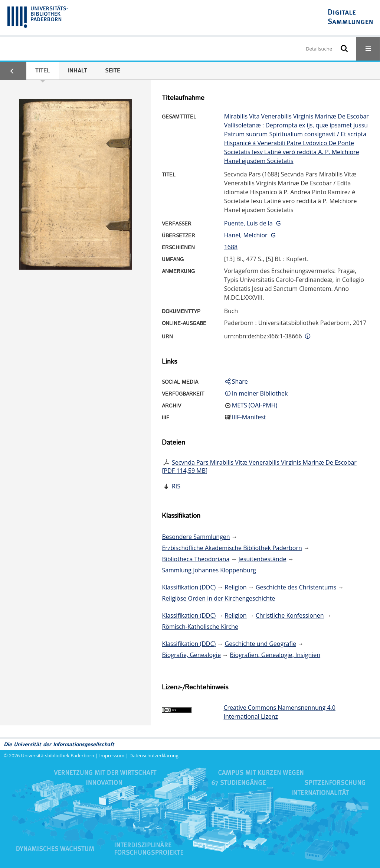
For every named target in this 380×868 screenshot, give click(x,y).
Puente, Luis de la (248, 223)
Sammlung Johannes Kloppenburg (209, 570)
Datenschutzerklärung (154, 755)
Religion (236, 587)
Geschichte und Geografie (261, 644)
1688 (231, 247)
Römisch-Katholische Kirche (200, 627)
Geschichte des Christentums (296, 587)
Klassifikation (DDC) (189, 587)
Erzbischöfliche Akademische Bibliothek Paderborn (232, 548)
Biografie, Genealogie (191, 655)
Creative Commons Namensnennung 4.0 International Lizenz (279, 712)
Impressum (112, 755)
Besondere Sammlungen (196, 537)
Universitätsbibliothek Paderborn (58, 755)
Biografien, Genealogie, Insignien (275, 655)
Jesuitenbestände (263, 559)
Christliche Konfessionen (290, 615)
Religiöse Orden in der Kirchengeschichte (218, 598)
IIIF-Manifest (249, 417)
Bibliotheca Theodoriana (196, 559)
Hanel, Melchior (246, 235)
